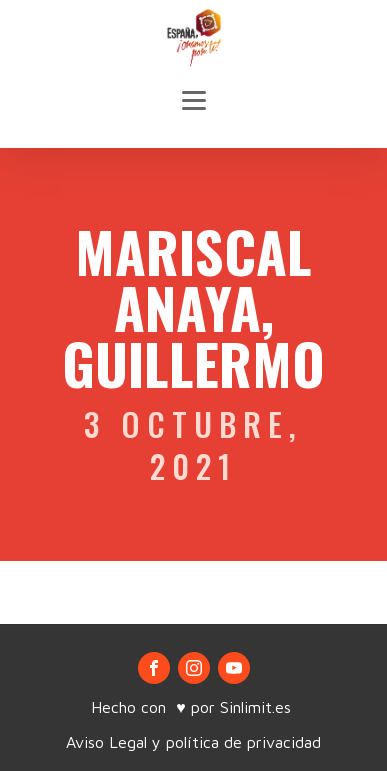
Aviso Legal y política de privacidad (193, 742)
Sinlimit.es (258, 707)
